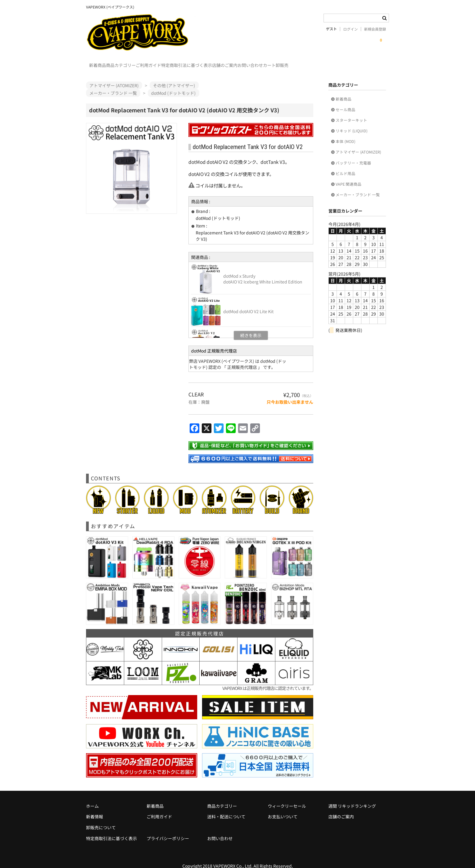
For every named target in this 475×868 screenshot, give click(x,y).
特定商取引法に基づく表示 (227, 62)
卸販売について (101, 819)
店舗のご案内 (278, 62)
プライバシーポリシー (168, 830)
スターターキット (351, 111)
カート (347, 62)
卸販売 (372, 62)
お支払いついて (283, 808)
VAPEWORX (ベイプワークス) (141, 32)
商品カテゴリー (137, 62)
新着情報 (95, 808)
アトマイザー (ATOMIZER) (358, 143)
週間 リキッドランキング (352, 797)
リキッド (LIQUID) (352, 122)
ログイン (350, 29)
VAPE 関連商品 (349, 175)
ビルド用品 (345, 165)
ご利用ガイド (177, 62)
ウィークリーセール (287, 797)
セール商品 (345, 101)
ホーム (92, 797)
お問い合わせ (316, 62)
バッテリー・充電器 (353, 154)
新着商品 (101, 62)
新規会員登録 (375, 29)
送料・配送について (226, 808)
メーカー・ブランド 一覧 (358, 186)
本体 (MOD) (345, 133)
